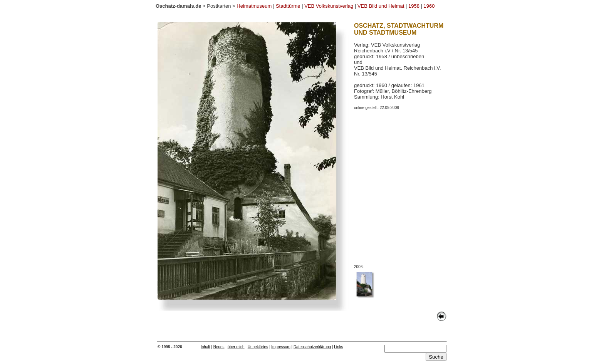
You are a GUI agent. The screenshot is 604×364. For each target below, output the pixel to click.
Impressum (281, 347)
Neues (219, 347)
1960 (429, 6)
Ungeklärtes (258, 347)
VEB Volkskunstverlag (329, 6)
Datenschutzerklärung (312, 347)
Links (338, 347)
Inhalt (205, 347)
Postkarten (219, 6)
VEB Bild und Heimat (381, 6)
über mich (236, 347)
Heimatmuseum (254, 6)
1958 (414, 6)
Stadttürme (288, 6)
